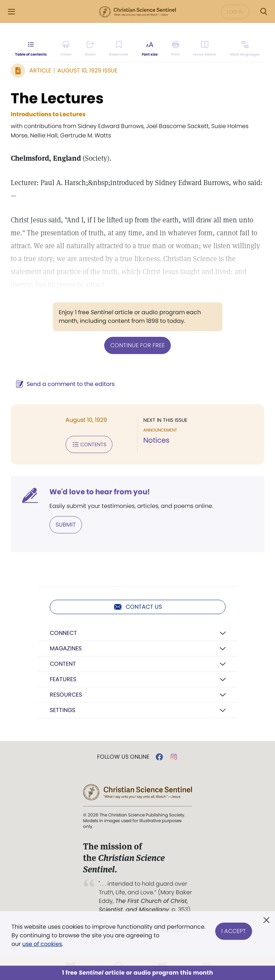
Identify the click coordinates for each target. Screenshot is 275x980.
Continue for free (137, 345)
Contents (89, 444)
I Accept (234, 931)
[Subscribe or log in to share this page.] (90, 49)
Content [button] (63, 664)
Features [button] (63, 679)
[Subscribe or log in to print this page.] (176, 49)
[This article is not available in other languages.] (245, 49)
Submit (66, 525)
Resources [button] (66, 695)
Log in (235, 12)
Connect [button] (63, 633)
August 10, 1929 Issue (87, 70)
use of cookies (42, 944)
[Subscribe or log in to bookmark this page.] (119, 49)
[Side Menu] (11, 12)
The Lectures (57, 98)
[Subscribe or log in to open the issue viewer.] (205, 49)
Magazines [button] (66, 648)
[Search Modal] (264, 12)
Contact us (138, 607)
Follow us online (123, 757)
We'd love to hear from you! (100, 492)
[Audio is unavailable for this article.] (66, 49)
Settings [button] (62, 710)
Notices (156, 440)
